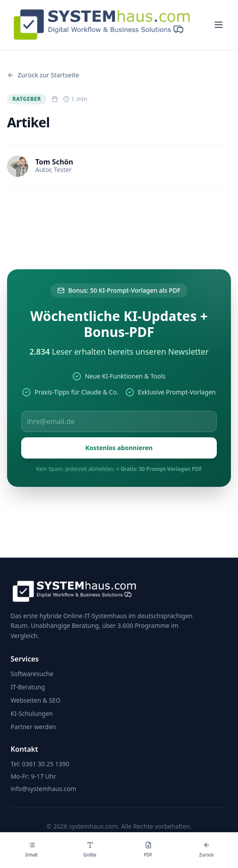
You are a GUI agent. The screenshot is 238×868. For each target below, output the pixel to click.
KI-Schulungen (32, 713)
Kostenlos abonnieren (119, 448)
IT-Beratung (28, 687)
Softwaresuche (32, 674)
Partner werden (33, 727)
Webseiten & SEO (36, 700)
